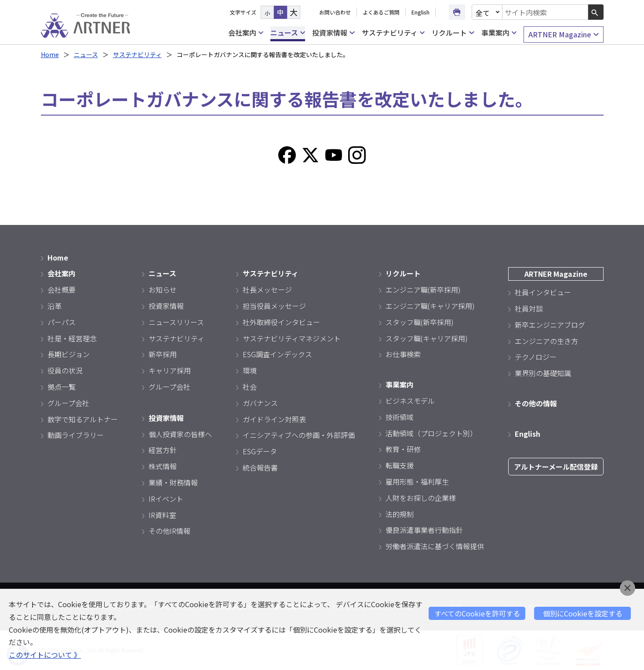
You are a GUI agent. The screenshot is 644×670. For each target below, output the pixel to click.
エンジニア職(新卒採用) (423, 290)
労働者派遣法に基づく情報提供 (435, 546)
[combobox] (545, 12)
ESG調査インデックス (277, 354)
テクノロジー (536, 357)
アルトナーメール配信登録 (556, 467)
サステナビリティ (393, 33)
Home (50, 54)
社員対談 (529, 308)
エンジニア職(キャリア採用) (430, 306)
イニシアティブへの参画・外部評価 (299, 435)
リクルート (453, 33)
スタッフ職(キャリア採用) (427, 338)
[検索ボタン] (596, 12)
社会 (250, 387)
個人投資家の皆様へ (180, 434)
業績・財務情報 (173, 482)
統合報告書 (260, 467)
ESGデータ (260, 451)
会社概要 (62, 290)
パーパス (62, 322)
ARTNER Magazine (563, 34)
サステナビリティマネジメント (292, 338)
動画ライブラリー (76, 435)
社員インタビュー (543, 292)
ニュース (288, 33)
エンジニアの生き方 (546, 341)
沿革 (55, 306)
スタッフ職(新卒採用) (420, 322)
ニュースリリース (176, 322)
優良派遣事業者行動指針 (424, 530)
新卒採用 (163, 354)
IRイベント (166, 499)
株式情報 (163, 466)
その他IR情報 (169, 531)
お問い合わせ (335, 12)
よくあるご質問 (381, 12)
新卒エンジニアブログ (550, 325)
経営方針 (163, 450)
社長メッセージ (267, 290)
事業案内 (499, 33)
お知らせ (163, 290)
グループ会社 (68, 403)
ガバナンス (260, 403)
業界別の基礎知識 (543, 373)
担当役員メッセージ (274, 306)
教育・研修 (403, 449)
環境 (250, 370)
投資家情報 (333, 33)
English (420, 12)
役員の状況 (65, 370)
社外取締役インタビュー (281, 322)
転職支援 (400, 465)
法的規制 (400, 514)
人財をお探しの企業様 (421, 498)
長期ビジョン (69, 354)
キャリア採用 (170, 370)
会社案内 (246, 33)
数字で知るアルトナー (83, 419)
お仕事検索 (403, 354)
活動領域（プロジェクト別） (431, 433)
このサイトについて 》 (45, 655)
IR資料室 (162, 515)
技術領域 (400, 417)
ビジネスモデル (410, 401)
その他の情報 (536, 403)
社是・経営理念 (72, 338)
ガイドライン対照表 (274, 419)
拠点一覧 (62, 387)
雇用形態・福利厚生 (417, 482)
